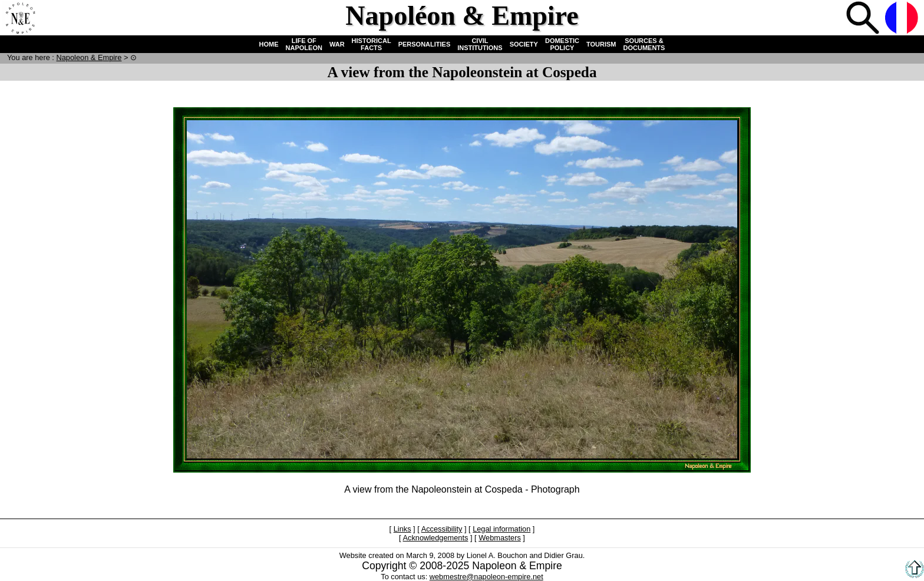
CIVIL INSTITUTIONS (480, 44)
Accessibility (442, 529)
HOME (269, 44)
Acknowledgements (435, 538)
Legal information (501, 529)
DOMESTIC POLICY (562, 44)
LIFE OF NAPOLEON (304, 44)
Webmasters (500, 538)
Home (20, 19)
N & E (89, 57)
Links (402, 529)
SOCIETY (524, 44)
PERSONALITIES (425, 44)
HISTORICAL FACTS (372, 44)
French (903, 19)
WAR (337, 44)
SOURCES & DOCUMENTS (644, 44)
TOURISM (601, 44)
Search (864, 19)
